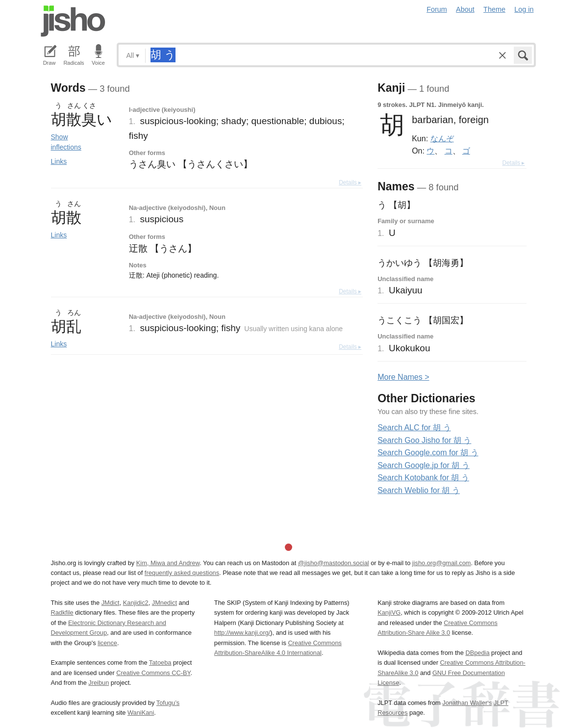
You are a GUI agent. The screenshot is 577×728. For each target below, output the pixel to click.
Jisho (73, 21)
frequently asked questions (182, 573)
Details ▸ (350, 182)
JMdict (111, 603)
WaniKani (141, 713)
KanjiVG (389, 612)
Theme (494, 9)
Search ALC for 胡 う (414, 428)
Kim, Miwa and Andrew (168, 563)
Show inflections (66, 142)
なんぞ (442, 138)
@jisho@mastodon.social (334, 563)
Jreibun (99, 683)
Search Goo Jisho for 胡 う (424, 440)
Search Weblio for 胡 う (419, 490)
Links (59, 161)
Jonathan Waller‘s (467, 703)
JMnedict (164, 603)
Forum (437, 9)
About (465, 9)
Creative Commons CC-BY (153, 673)
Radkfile (62, 612)
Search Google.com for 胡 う (428, 453)
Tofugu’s (168, 703)
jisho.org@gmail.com (442, 563)
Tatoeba (160, 663)
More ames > (403, 377)
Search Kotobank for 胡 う (423, 478)
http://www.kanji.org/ (242, 633)
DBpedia (477, 653)
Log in (524, 9)
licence (107, 643)
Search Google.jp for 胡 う (424, 465)
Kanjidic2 (136, 603)
